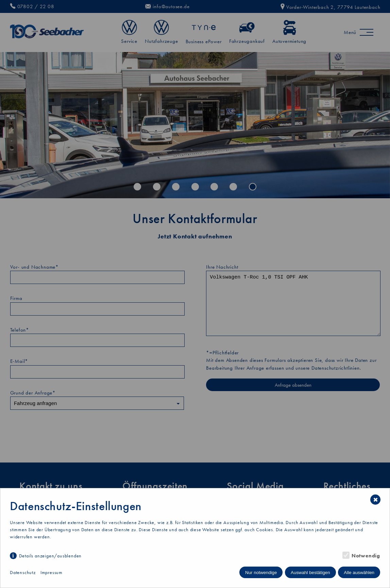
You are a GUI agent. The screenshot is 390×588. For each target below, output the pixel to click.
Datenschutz (23, 572)
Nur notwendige (261, 573)
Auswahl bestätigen (310, 573)
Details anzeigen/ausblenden (50, 556)
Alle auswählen (359, 573)
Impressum (52, 572)
